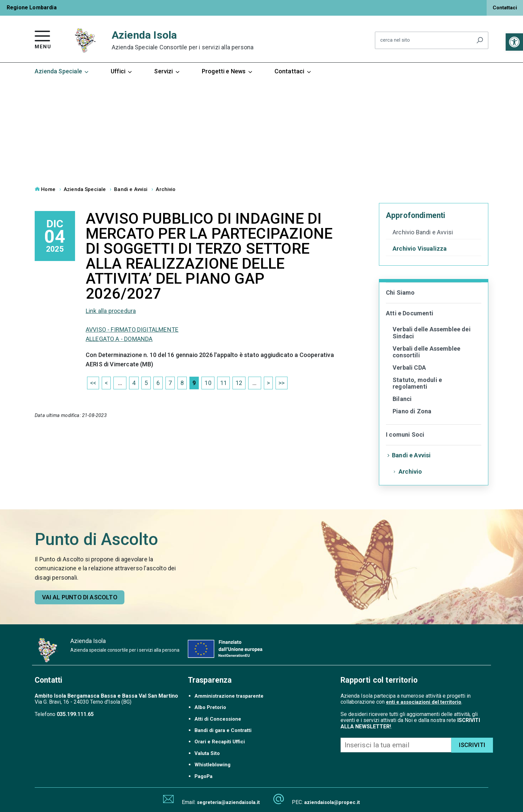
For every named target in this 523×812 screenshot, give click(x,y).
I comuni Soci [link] (405, 434)
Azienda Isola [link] (183, 40)
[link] (514, 42)
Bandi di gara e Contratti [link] (223, 730)
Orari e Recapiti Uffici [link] (220, 742)
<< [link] (93, 383)
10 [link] (208, 383)
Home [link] (45, 189)
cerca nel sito (395, 40)
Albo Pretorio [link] (210, 707)
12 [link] (239, 383)
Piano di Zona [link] (412, 411)
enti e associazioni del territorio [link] (424, 702)
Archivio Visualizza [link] (420, 249)
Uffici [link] (122, 71)
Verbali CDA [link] (409, 367)
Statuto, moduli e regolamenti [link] (417, 383)
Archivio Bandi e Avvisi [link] (423, 232)
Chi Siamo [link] (400, 292)
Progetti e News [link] (227, 71)
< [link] (106, 383)
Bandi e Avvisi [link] (131, 189)
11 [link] (223, 383)
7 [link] (170, 383)
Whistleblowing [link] (212, 765)
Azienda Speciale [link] (62, 71)
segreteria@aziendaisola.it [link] (228, 802)
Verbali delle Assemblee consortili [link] (426, 352)
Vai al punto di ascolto (80, 597)
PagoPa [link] (203, 776)
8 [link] (182, 383)
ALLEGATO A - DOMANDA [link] (119, 339)
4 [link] (134, 383)
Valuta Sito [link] (207, 753)
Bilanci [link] (402, 399)
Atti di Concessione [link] (218, 719)
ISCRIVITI (472, 745)
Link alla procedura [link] (111, 311)
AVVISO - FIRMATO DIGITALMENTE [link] (132, 329)
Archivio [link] (166, 189)
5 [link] (146, 383)
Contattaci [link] (505, 8)
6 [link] (158, 383)
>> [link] (282, 383)
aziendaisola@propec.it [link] (332, 802)
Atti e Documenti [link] (410, 313)
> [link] (268, 383)
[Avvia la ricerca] (480, 40)
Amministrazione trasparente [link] (229, 696)
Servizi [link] (167, 71)
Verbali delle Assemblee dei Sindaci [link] (432, 333)
